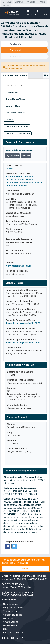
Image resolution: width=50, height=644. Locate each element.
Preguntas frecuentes (13, 608)
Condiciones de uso (13, 615)
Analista (42, 2)
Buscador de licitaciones (15, 633)
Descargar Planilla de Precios (17, 126)
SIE (5, 629)
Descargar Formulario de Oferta (18, 133)
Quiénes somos (11, 604)
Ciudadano (7, 2)
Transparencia (10, 611)
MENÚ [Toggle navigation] (46, 13)
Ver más (26, 568)
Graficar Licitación (13, 92)
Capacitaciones (10, 622)
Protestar (9, 120)
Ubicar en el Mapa (13, 106)
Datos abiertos (10, 625)
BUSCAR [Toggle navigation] (28, 13)
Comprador (20, 2)
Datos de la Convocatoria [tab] (15, 75)
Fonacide (26, 156)
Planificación (15, 44)
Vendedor (31, 2)
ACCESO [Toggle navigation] (38, 13)
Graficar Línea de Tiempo (15, 99)
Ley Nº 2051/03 (12, 156)
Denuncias (8, 618)
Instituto (6, 6)
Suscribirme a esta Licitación (17, 113)
